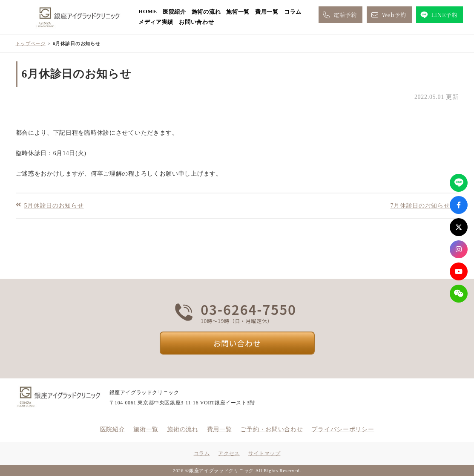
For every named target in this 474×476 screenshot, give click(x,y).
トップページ (31, 43)
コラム (293, 12)
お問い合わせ (196, 22)
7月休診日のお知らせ (420, 205)
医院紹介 (174, 12)
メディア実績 (156, 22)
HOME (148, 11)
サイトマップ (264, 453)
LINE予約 (438, 15)
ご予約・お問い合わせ (271, 429)
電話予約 (339, 15)
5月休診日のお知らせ (54, 205)
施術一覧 (238, 12)
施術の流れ (206, 12)
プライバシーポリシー (343, 429)
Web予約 (388, 15)
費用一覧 (267, 12)
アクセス (229, 453)
